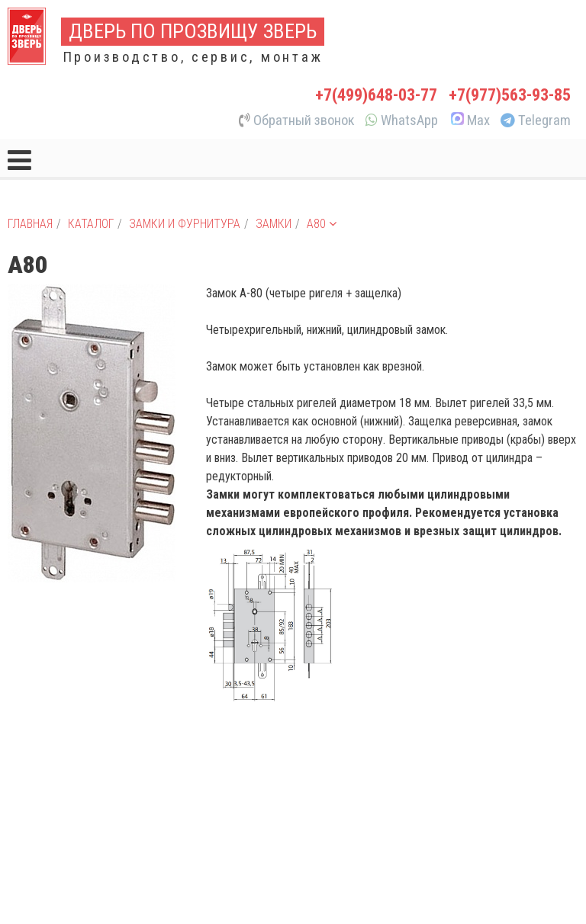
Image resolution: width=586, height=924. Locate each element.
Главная (30, 224)
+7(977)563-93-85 (510, 95)
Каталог (91, 224)
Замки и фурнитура (185, 224)
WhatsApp (402, 120)
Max (469, 120)
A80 (322, 224)
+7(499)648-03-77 (376, 95)
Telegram (536, 120)
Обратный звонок (297, 120)
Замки (274, 224)
